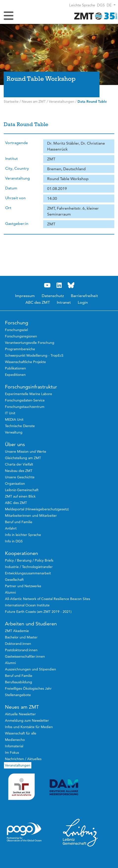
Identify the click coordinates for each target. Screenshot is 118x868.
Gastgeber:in (17, 224)
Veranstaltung (18, 178)
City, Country (17, 168)
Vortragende (17, 143)
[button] (111, 5)
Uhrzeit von (15, 198)
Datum (11, 188)
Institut (11, 159)
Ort (8, 208)
